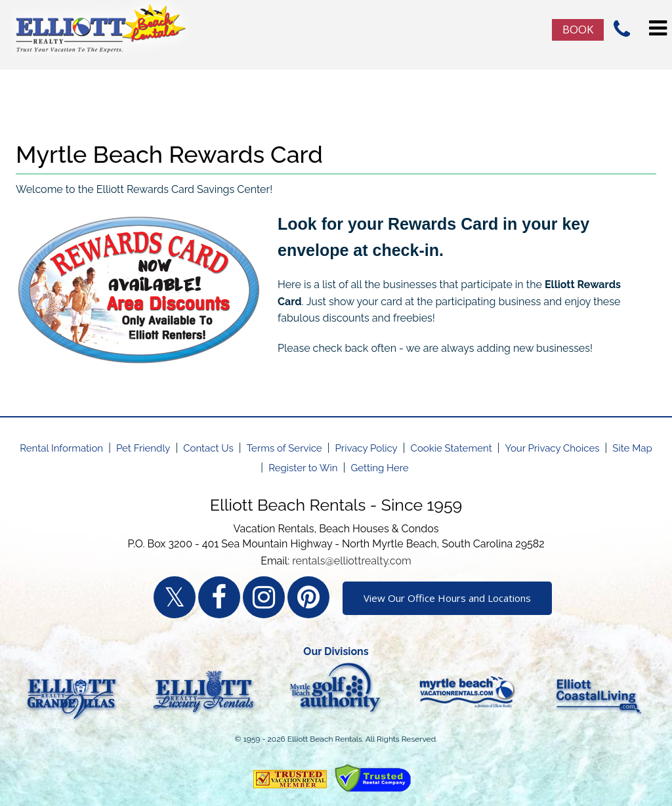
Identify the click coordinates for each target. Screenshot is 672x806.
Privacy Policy (367, 448)
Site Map (632, 448)
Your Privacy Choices (553, 448)
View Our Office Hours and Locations (447, 598)
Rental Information (61, 448)
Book (578, 29)
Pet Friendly (143, 448)
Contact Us (208, 448)
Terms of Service (284, 448)
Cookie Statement (451, 448)
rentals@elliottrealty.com (352, 561)
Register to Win (303, 468)
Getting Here (379, 468)
